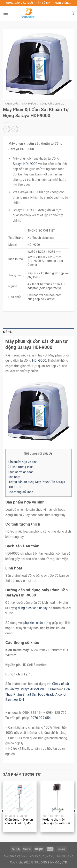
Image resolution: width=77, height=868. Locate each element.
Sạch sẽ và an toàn (21, 472)
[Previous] (3, 811)
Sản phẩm (29, 104)
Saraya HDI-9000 (25, 164)
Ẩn (51, 454)
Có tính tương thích (21, 467)
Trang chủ (11, 104)
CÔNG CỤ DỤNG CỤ (42, 856)
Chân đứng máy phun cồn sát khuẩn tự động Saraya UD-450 (20, 822)
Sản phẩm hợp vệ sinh (22, 462)
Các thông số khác (20, 492)
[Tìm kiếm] (72, 13)
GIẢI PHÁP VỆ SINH (15, 856)
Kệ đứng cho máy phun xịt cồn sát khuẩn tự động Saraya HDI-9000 (57, 822)
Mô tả (7, 332)
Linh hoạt (14, 477)
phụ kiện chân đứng (37, 623)
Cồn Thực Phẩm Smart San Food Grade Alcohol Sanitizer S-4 (38, 694)
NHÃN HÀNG (65, 856)
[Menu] (6, 13)
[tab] (38, 332)
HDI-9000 (39, 360)
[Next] (74, 811)
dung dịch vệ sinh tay (33, 608)
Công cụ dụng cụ (52, 104)
